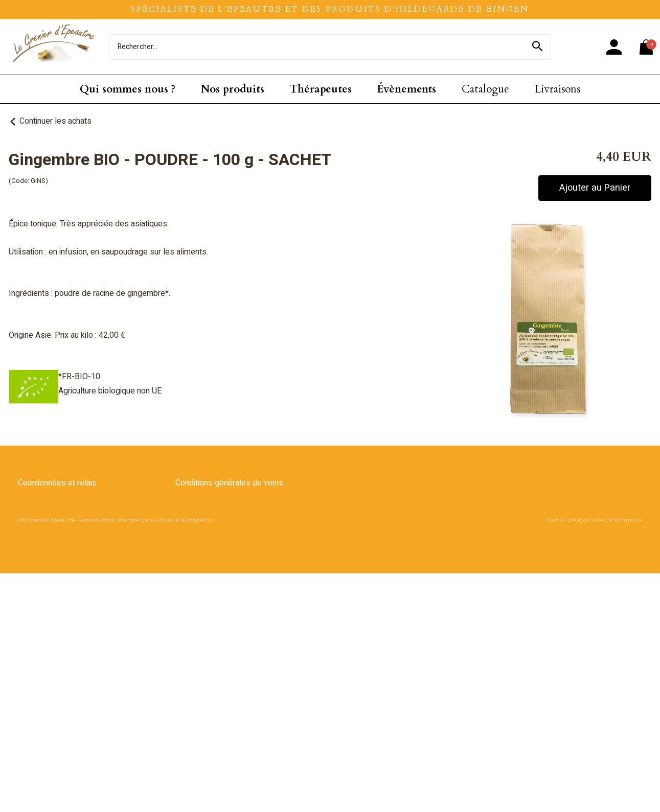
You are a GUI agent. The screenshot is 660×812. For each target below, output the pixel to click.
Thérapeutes (321, 89)
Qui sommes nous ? (128, 89)
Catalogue (485, 89)
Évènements (406, 89)
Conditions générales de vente (230, 483)
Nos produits (233, 89)
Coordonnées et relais (57, 483)
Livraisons (557, 89)
